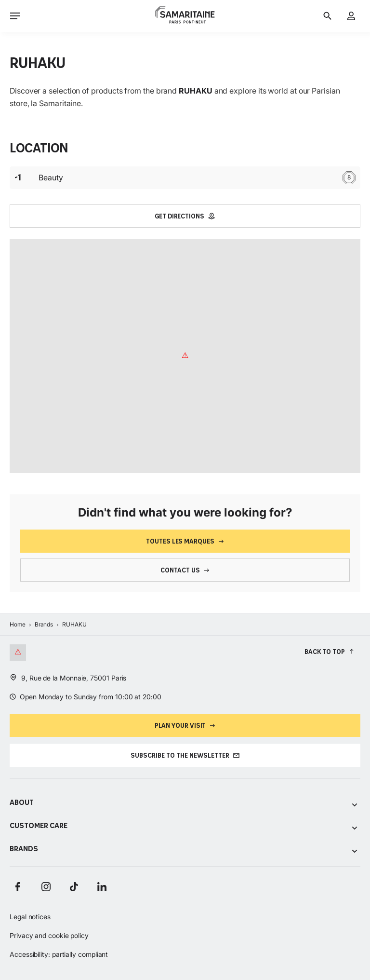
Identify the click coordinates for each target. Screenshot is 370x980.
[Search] (327, 16)
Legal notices (30, 917)
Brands (44, 624)
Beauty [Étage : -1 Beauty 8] (185, 178)
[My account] (351, 16)
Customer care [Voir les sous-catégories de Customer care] (185, 826)
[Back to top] (330, 651)
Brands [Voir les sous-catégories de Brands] (185, 850)
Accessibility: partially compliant (59, 954)
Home (18, 624)
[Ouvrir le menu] (15, 16)
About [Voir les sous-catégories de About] (185, 803)
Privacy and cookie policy (49, 935)
